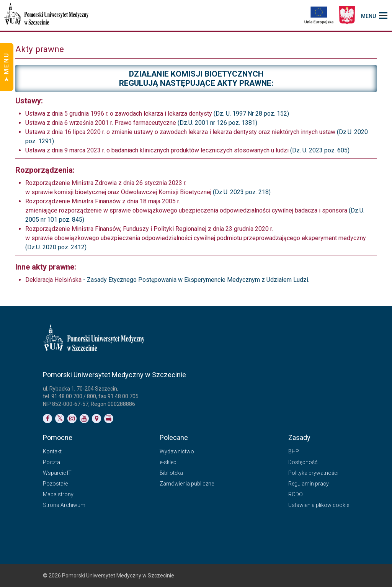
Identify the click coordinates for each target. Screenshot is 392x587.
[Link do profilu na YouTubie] (84, 419)
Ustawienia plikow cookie (319, 505)
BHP (294, 451)
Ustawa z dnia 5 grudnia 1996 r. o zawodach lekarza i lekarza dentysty (119, 114)
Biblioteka (171, 473)
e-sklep (168, 462)
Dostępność (303, 462)
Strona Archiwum (64, 505)
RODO (296, 494)
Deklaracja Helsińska (54, 280)
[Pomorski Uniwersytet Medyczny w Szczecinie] (47, 15)
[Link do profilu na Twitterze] (60, 419)
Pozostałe (55, 484)
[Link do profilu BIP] (109, 419)
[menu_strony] (374, 15)
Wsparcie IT (57, 473)
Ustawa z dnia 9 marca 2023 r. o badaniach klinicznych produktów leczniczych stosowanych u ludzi (157, 150)
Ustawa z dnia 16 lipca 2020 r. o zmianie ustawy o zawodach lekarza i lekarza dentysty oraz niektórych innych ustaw (180, 132)
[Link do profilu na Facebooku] (47, 419)
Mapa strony (58, 494)
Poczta (51, 462)
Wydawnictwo (177, 451)
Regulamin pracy (309, 484)
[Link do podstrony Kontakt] (96, 419)
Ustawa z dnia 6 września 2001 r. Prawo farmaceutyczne (101, 123)
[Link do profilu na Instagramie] (72, 419)
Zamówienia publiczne (187, 484)
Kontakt (52, 451)
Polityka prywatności (313, 473)
